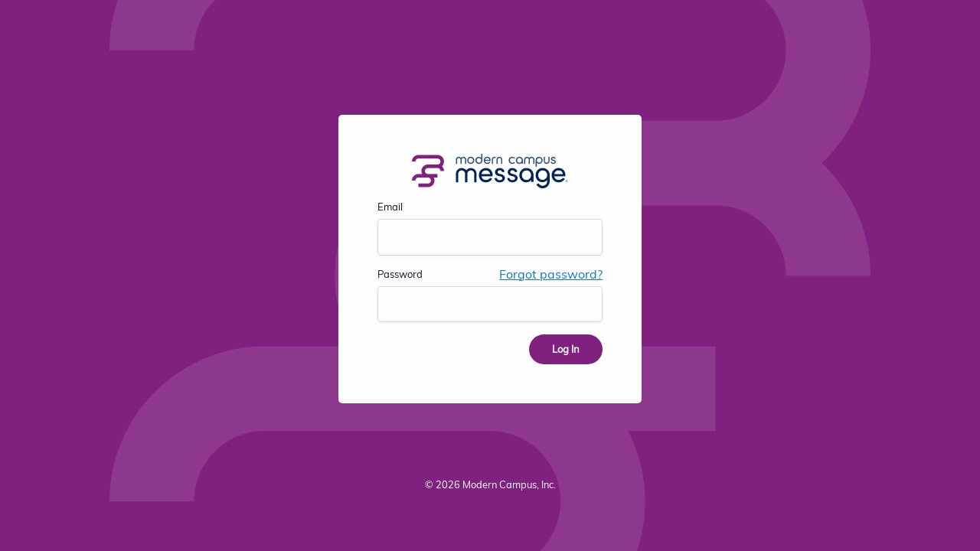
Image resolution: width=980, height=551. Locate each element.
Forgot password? (551, 274)
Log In (566, 349)
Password (400, 274)
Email (390, 207)
